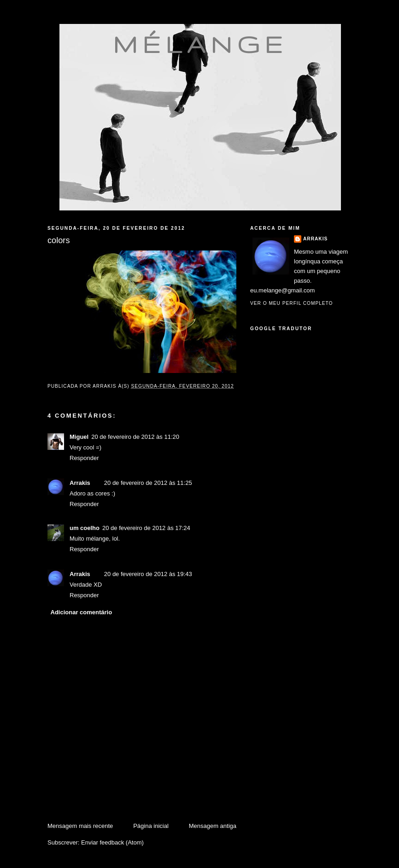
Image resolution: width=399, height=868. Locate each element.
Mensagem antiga (213, 826)
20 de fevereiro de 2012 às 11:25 (148, 483)
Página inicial (151, 826)
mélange (200, 44)
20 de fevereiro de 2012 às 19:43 (148, 574)
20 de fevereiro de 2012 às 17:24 (146, 528)
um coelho (85, 528)
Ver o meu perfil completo (292, 303)
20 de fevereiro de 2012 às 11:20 (135, 437)
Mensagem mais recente (80, 826)
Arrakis (80, 483)
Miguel (79, 437)
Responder (84, 458)
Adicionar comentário (82, 612)
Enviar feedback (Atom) (112, 842)
